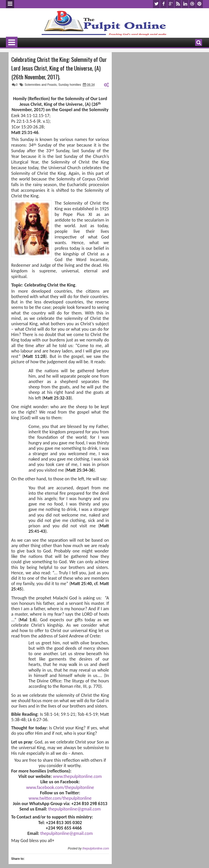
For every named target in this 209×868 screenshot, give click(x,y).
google (171, 4)
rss (178, 4)
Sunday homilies (70, 85)
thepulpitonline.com (96, 848)
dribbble (192, 4)
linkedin (185, 4)
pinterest (199, 4)
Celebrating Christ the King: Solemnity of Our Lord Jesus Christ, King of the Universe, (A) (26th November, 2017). (59, 68)
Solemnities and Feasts (41, 85)
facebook (163, 4)
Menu (10, 4)
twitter (156, 4)
